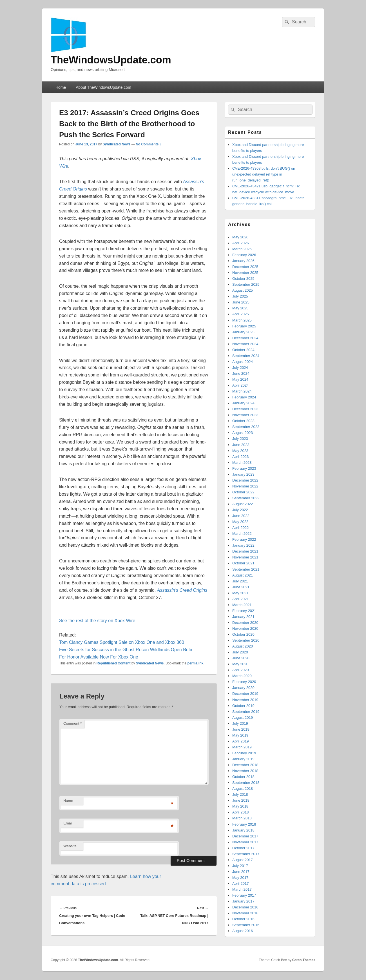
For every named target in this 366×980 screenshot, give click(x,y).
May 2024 (240, 379)
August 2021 (243, 575)
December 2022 (245, 480)
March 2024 (242, 391)
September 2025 (246, 284)
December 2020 (245, 623)
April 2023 (241, 457)
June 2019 (241, 729)
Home (61, 87)
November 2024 (245, 344)
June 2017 (241, 872)
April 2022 (241, 528)
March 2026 (242, 249)
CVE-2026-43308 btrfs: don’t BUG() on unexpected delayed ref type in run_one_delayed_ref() (264, 174)
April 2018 (241, 812)
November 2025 (245, 273)
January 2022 (243, 545)
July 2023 (240, 439)
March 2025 (242, 320)
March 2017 (242, 889)
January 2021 (243, 617)
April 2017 (241, 883)
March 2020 (242, 676)
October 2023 (243, 421)
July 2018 (240, 794)
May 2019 (240, 735)
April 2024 (241, 385)
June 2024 (241, 373)
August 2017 (243, 860)
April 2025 (241, 314)
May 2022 (240, 522)
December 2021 (245, 551)
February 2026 (244, 255)
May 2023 (240, 451)
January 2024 (243, 403)
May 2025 (240, 308)
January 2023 (243, 474)
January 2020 (243, 688)
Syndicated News (117, 144)
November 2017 (245, 842)
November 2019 (245, 700)
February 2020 (244, 682)
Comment (72, 723)
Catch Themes (304, 960)
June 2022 (241, 516)
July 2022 (240, 510)
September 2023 (246, 427)
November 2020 (245, 628)
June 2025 (241, 302)
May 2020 (240, 664)
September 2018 (246, 783)
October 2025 (243, 279)
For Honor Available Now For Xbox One (99, 657)
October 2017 (243, 848)
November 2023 (245, 415)
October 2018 (243, 777)
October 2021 (243, 563)
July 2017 (240, 866)
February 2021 (244, 611)
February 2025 (244, 326)
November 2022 (245, 486)
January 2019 (243, 759)
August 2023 (243, 433)
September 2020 (246, 640)
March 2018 (242, 818)
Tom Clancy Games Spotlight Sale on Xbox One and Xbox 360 (122, 642)
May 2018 (240, 806)
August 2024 (243, 362)
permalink (196, 663)
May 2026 (240, 237)
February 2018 (244, 824)
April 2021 (241, 599)
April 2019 (241, 741)
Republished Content (114, 663)
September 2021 (246, 569)
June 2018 (241, 800)
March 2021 (242, 605)
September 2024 (246, 356)
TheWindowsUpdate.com (111, 60)
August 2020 (243, 646)
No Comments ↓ (149, 144)
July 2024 (240, 368)
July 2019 (240, 723)
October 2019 (243, 706)
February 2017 (244, 895)
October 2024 (243, 350)
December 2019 (245, 694)
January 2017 (243, 901)
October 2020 (243, 634)
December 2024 (245, 338)
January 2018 (243, 830)
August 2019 (243, 718)
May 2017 (240, 878)
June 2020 (241, 658)
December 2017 (245, 836)
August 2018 (243, 789)
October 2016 (243, 919)
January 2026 (243, 261)
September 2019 (246, 712)
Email (68, 823)
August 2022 (243, 504)
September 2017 (246, 854)
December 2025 (245, 267)
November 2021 (245, 557)
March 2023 (242, 463)
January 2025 (243, 332)
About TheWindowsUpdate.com (103, 87)
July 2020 (240, 652)
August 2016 (243, 931)
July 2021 (240, 581)
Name (68, 801)
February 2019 (244, 753)
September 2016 (246, 925)
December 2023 (245, 409)
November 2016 (245, 913)
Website (70, 846)
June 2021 (241, 587)
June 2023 (241, 445)
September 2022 (246, 498)
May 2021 (240, 593)
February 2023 (244, 468)
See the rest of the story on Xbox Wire (97, 621)
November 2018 (245, 771)
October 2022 (243, 492)
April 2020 (241, 670)
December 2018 (245, 765)
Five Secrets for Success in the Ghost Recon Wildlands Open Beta (126, 650)
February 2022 (244, 539)
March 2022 (242, 534)
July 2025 (240, 296)
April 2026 (241, 243)
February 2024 (244, 397)
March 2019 (242, 747)
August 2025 (243, 290)
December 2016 (245, 907)
